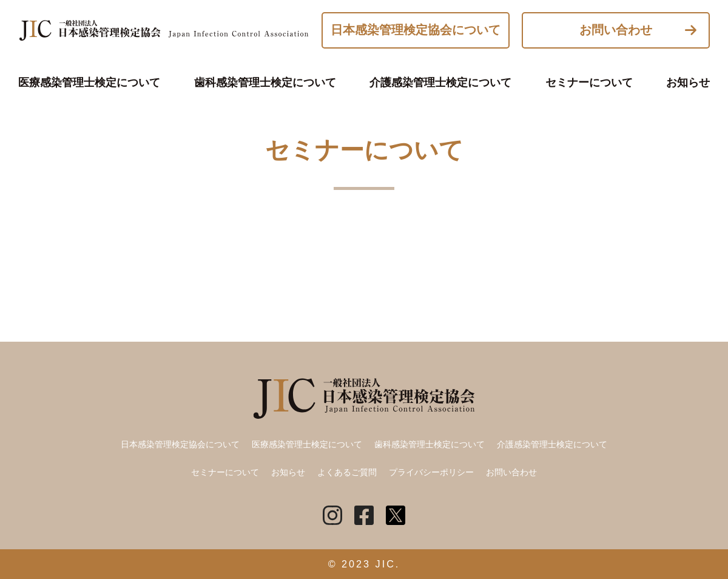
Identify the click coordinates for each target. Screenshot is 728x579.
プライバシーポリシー (431, 472)
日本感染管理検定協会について (416, 30)
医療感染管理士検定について (89, 83)
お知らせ (688, 83)
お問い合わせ (616, 30)
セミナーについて (589, 83)
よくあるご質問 (347, 472)
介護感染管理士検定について (440, 83)
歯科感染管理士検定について (265, 83)
